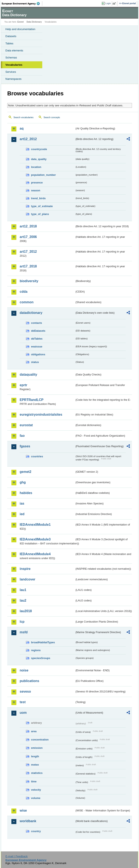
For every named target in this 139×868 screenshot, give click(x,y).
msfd (24, 632)
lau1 (23, 590)
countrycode (39, 149)
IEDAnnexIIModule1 (35, 525)
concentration (40, 740)
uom (23, 713)
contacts (37, 323)
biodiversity (29, 281)
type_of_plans (40, 214)
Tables (9, 43)
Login (108, 3)
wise (23, 810)
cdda (24, 292)
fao (22, 436)
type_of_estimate (42, 206)
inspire (25, 569)
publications (29, 681)
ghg (23, 482)
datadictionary (31, 313)
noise (24, 670)
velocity (36, 790)
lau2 (23, 600)
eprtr (23, 385)
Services (11, 72)
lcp (22, 622)
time (34, 781)
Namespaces (13, 79)
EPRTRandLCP (32, 400)
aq (22, 128)
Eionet (21, 22)
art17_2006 (28, 237)
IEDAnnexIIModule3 (35, 539)
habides (26, 493)
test (23, 702)
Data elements (14, 50)
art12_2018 (28, 226)
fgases (25, 446)
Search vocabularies (24, 117)
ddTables (37, 339)
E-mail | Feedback (16, 856)
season (36, 190)
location (36, 167)
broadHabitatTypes (43, 642)
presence (37, 183)
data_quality (39, 159)
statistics (37, 773)
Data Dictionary (34, 22)
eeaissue (37, 347)
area (34, 731)
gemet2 (25, 472)
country (36, 831)
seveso (25, 691)
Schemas (11, 58)
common (27, 302)
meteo (35, 765)
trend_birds (38, 198)
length (35, 756)
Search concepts (52, 117)
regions (36, 650)
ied (22, 514)
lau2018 (26, 611)
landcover (28, 579)
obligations (38, 354)
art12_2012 (28, 139)
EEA (22, 4)
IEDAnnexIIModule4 (35, 554)
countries (37, 456)
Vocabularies (14, 65)
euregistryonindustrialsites (41, 415)
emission (37, 748)
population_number (43, 175)
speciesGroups (41, 658)
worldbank (28, 821)
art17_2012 (28, 252)
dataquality (28, 375)
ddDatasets (38, 331)
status (35, 362)
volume (36, 798)
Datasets (11, 36)
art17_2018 (28, 266)
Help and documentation (20, 29)
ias (22, 503)
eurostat (26, 425)
